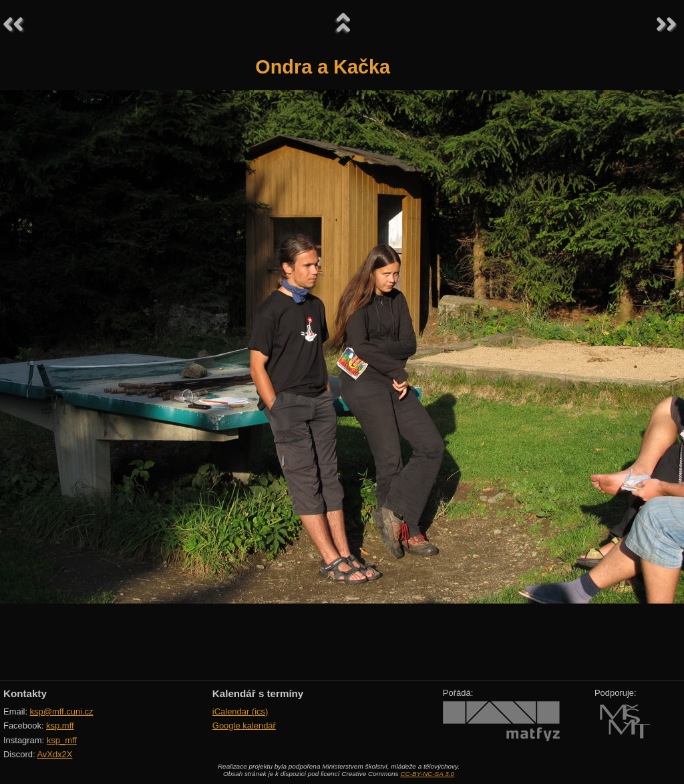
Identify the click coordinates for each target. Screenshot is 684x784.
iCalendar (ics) (240, 711)
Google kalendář (244, 726)
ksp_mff (62, 740)
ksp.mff (60, 726)
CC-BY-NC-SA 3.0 (427, 774)
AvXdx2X (54, 754)
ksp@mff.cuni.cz (62, 711)
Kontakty (25, 693)
